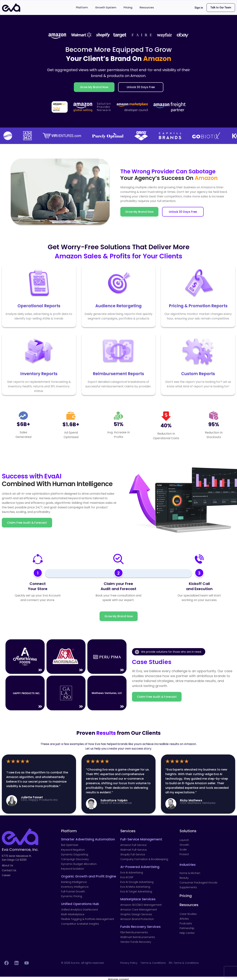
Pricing (128, 7)
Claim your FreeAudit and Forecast (118, 586)
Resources (147, 7)
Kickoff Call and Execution (199, 586)
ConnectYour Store (38, 586)
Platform (82, 7)
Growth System (106, 7)
